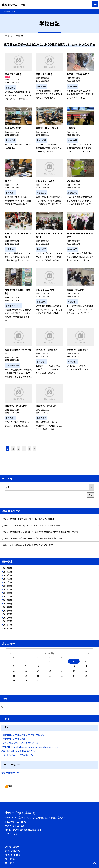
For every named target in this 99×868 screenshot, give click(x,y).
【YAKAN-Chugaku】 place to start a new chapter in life (30, 747)
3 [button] (19, 449)
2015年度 (8, 604)
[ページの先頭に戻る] (95, 864)
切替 (90, 495)
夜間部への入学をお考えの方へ (17, 755)
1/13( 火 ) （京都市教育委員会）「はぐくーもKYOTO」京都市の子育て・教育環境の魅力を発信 (40, 532)
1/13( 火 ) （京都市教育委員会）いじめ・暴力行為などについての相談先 (31, 525)
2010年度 (8, 621)
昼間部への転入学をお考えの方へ (18, 751)
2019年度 (8, 589)
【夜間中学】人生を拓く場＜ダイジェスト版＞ (23, 735)
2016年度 (8, 600)
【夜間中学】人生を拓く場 (13, 739)
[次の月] (88, 653)
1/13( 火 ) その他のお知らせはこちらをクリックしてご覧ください (28, 545)
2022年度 (8, 579)
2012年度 (8, 614)
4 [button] (24, 449)
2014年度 (8, 607)
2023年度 (8, 575)
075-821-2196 (18, 821)
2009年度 (8, 625)
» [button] (35, 449)
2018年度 (8, 593)
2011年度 (8, 618)
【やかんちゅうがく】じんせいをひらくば (20, 743)
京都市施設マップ (10, 773)
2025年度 (8, 568)
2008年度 (8, 628)
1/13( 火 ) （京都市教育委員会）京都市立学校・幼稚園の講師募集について (32, 538)
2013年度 (8, 611)
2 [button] (13, 449)
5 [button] (29, 449)
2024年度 (8, 572)
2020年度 (8, 586)
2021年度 (8, 582)
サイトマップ (13, 834)
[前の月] (11, 653)
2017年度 (8, 596)
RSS (10, 786)
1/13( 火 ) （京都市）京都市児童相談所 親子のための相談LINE (28, 519)
